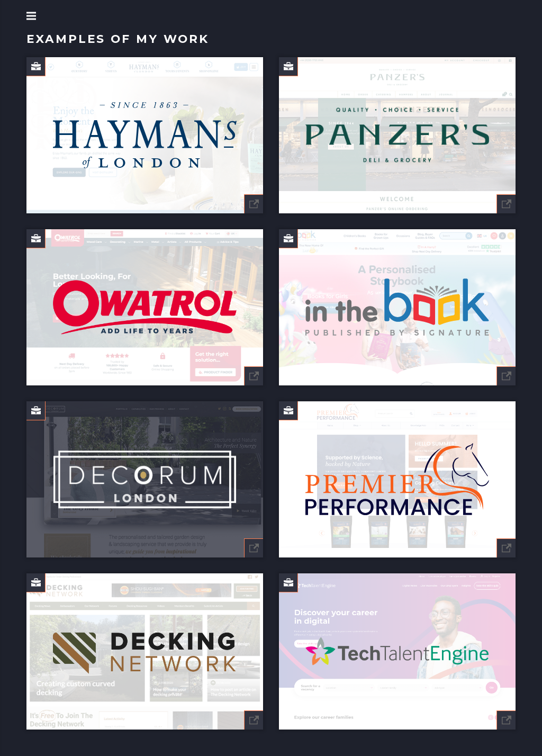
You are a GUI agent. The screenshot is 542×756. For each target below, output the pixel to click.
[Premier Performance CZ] (397, 479)
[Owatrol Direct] (145, 307)
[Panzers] (397, 135)
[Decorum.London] (145, 479)
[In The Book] (397, 307)
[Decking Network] (145, 651)
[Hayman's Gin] (145, 135)
